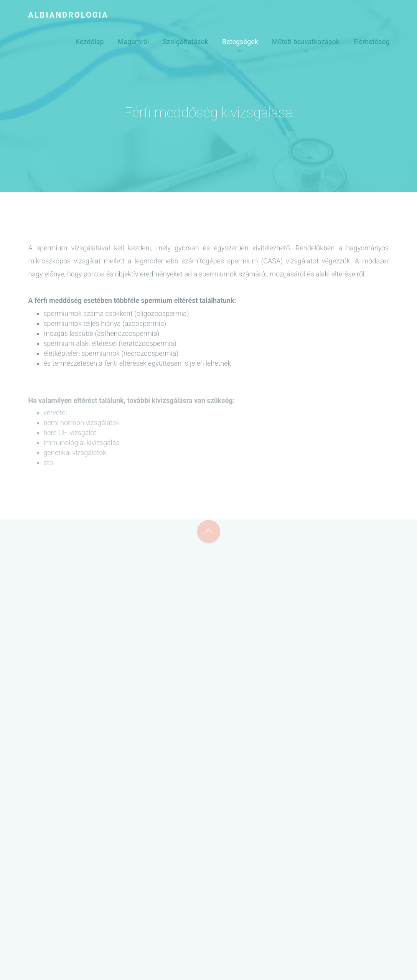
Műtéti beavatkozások (306, 42)
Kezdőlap (90, 42)
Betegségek (240, 42)
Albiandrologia (68, 15)
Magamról (134, 42)
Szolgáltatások (185, 42)
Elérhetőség (372, 42)
